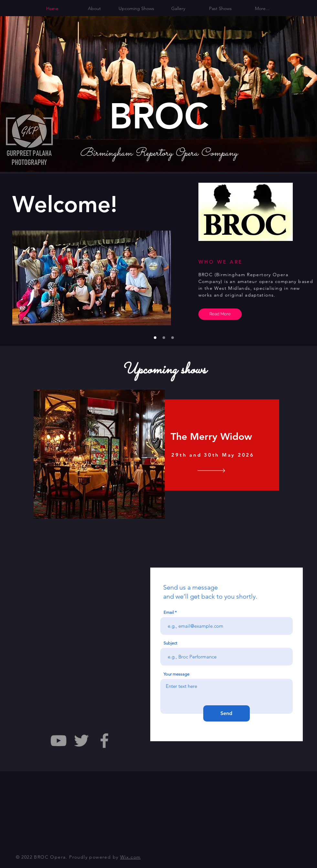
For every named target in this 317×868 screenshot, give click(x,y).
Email (169, 612)
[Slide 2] (164, 338)
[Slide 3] (173, 338)
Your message (176, 674)
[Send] (227, 713)
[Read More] (220, 314)
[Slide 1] (155, 338)
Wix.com (131, 857)
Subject (170, 643)
